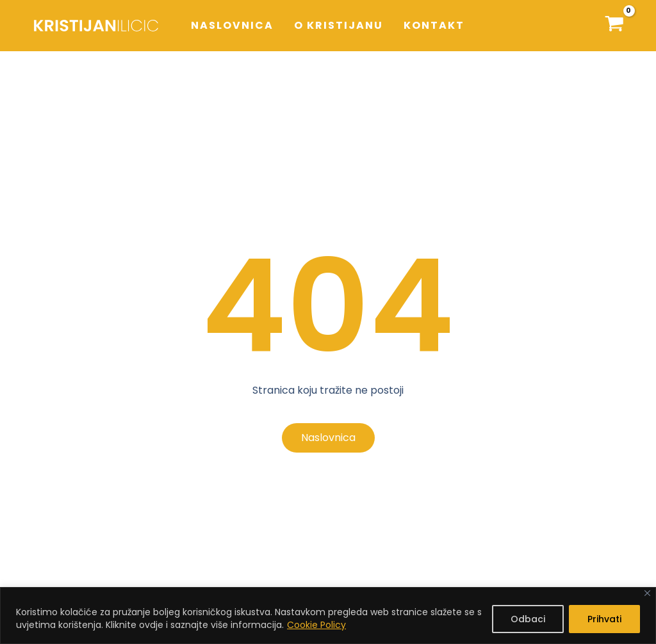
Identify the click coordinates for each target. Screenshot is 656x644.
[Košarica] (614, 26)
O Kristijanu (339, 25)
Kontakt (434, 25)
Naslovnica (232, 25)
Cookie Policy (316, 625)
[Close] (647, 593)
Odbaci (528, 619)
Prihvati (604, 619)
